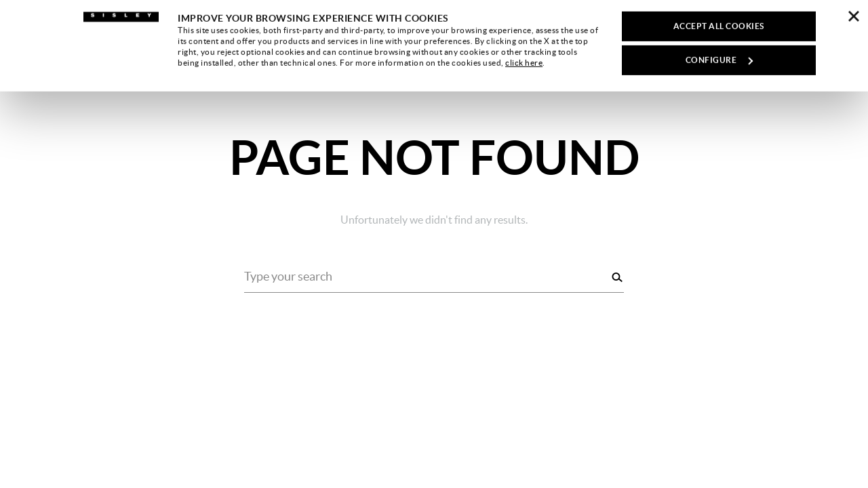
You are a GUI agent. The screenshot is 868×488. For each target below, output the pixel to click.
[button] (830, 24)
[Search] (617, 277)
